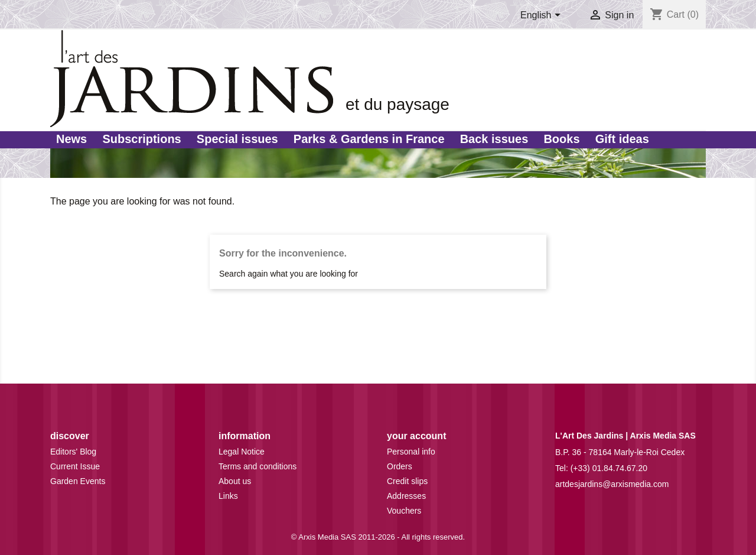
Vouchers (404, 511)
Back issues (494, 139)
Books (561, 139)
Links (228, 496)
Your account (416, 436)
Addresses (406, 496)
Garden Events (78, 481)
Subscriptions (141, 139)
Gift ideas (622, 139)
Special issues (237, 139)
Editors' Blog (73, 452)
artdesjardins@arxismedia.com (612, 484)
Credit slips (407, 481)
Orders (400, 466)
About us (235, 481)
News (71, 139)
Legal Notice (242, 452)
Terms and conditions (258, 466)
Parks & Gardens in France (369, 139)
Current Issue (75, 466)
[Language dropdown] (542, 16)
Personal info (411, 452)
